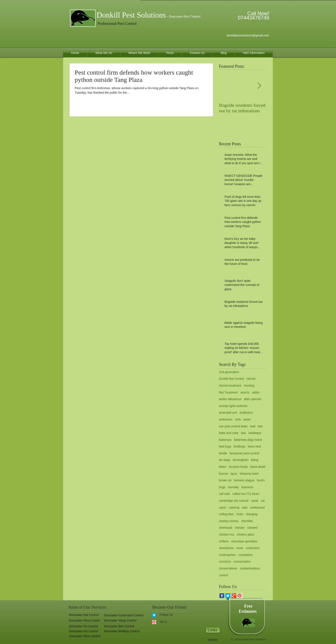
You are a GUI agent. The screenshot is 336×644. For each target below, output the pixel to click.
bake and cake (229, 433)
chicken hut (227, 534)
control (223, 575)
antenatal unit (228, 413)
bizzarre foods (238, 467)
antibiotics (246, 413)
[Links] (213, 630)
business (247, 487)
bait (260, 426)
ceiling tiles (226, 514)
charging (252, 514)
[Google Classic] (234, 596)
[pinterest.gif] (240, 596)
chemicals (226, 528)
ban (243, 433)
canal (255, 501)
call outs (224, 494)
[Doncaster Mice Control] (84, 636)
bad (253, 426)
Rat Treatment (228, 392)
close (240, 548)
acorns (245, 392)
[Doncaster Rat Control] (83, 615)
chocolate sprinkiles (244, 541)
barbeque (255, 433)
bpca (234, 474)
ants (238, 419)
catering (234, 507)
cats (245, 507)
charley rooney (229, 521)
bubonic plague (244, 480)
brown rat (225, 480)
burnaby (233, 487)
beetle (223, 453)
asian (247, 419)
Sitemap (213, 639)
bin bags (225, 460)
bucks (261, 480)
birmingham (241, 460)
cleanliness (226, 548)
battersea (225, 440)
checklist (247, 521)
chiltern (224, 541)
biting (255, 460)
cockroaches (227, 555)
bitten (223, 467)
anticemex (226, 419)
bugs (222, 487)
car (263, 501)
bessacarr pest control (244, 453)
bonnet (224, 474)
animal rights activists (233, 406)
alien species (253, 399)
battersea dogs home (248, 440)
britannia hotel (249, 474)
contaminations (250, 568)
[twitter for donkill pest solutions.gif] (228, 596)
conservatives (228, 568)
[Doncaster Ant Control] (83, 631)
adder (256, 392)
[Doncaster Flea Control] (84, 621)
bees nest (254, 446)
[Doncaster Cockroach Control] (123, 615)
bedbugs (240, 446)
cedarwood (257, 507)
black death (258, 467)
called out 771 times (246, 494)
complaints (246, 555)
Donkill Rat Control (231, 379)
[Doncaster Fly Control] (83, 626)
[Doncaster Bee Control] (119, 626)
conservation (242, 561)
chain (240, 514)
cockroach (253, 548)
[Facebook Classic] (222, 596)
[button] (121, 631)
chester (240, 528)
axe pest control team (233, 426)
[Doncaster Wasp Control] (120, 621)
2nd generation (229, 372)
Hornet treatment (230, 386)
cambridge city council (234, 501)
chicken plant (245, 534)
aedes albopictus (230, 399)
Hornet (251, 379)
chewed (252, 528)
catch (222, 507)
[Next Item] (259, 86)
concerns (225, 561)
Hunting (249, 386)
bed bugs (225, 446)
